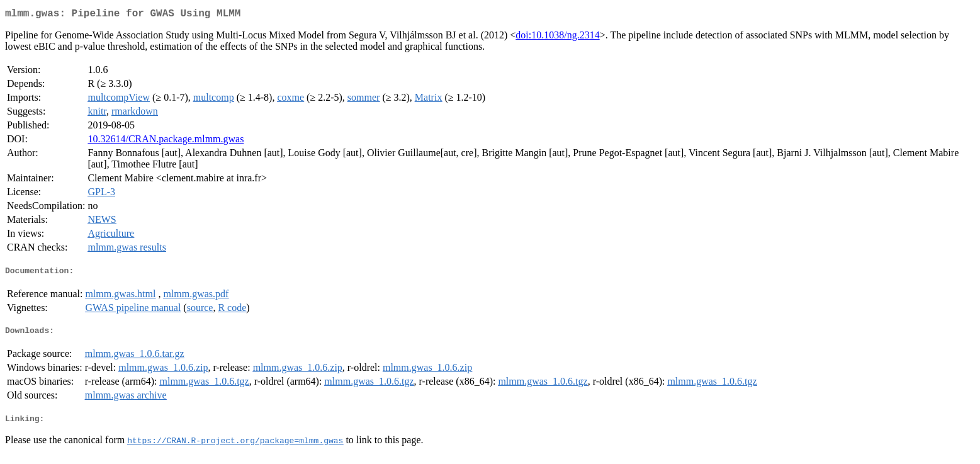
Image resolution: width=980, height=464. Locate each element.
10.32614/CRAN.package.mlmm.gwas (166, 141)
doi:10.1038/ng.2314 (557, 37)
